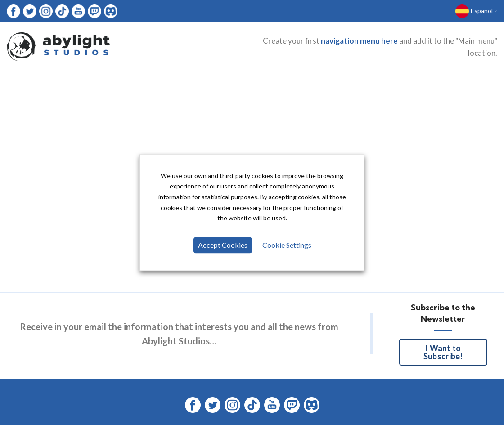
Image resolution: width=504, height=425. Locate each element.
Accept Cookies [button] (223, 246)
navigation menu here (359, 43)
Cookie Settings (286, 246)
